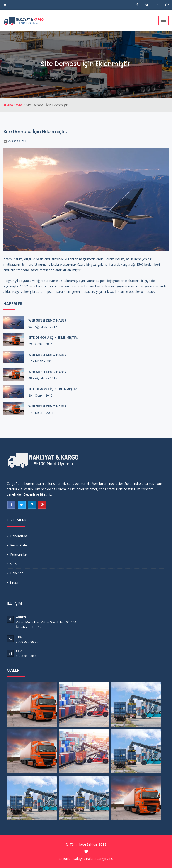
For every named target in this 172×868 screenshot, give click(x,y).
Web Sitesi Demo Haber (47, 320)
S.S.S (14, 564)
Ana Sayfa (13, 105)
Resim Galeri (19, 545)
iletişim (15, 582)
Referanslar (19, 555)
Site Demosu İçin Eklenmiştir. (53, 338)
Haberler (16, 573)
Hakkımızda (19, 536)
